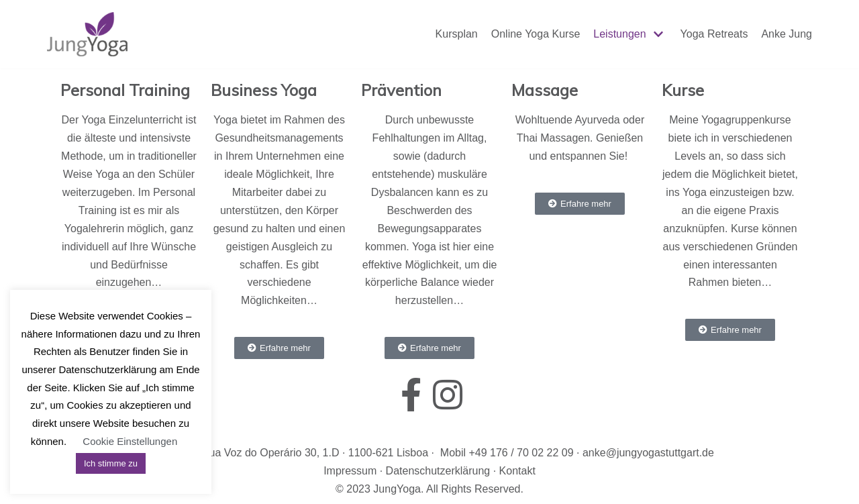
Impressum (350, 471)
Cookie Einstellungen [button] (130, 441)
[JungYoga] (87, 34)
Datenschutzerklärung (438, 471)
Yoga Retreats (714, 34)
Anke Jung (787, 34)
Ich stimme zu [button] (111, 463)
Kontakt (517, 471)
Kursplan (457, 34)
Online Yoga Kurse (536, 34)
